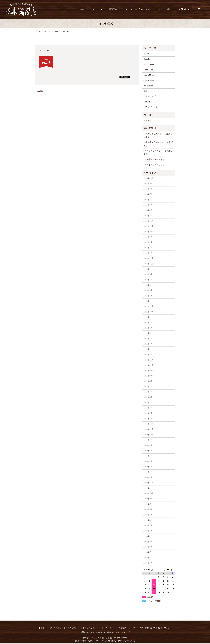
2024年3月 (148, 248)
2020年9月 (148, 440)
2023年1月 (148, 301)
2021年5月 (148, 397)
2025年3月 (148, 205)
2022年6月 (148, 328)
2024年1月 (148, 253)
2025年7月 (148, 194)
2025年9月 (148, 184)
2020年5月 (148, 456)
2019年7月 (148, 504)
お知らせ (148, 121)
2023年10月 (149, 269)
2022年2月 (148, 349)
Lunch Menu (149, 75)
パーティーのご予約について (146, 10)
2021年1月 (148, 419)
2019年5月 (148, 515)
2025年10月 (149, 178)
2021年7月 (148, 387)
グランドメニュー (55, 628)
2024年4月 (148, 242)
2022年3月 (148, 344)
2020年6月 (148, 451)
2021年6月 (148, 392)
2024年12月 (149, 221)
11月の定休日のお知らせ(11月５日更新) (158, 136)
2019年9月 (148, 499)
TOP (38, 31)
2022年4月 (148, 339)
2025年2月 (148, 210)
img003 (40, 91)
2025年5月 (148, 200)
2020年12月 (149, 424)
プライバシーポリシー (154, 107)
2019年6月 (148, 509)
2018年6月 (148, 558)
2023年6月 (148, 285)
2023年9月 (148, 274)
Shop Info (148, 59)
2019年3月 (148, 520)
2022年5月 (148, 333)
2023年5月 (148, 290)
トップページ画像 (52, 31)
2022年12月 (149, 306)
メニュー (109, 10)
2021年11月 (148, 365)
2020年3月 (148, 467)
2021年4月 (148, 403)
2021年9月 (148, 376)
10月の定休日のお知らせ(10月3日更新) (158, 144)
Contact (147, 102)
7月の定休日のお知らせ (154, 165)
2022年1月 (148, 355)
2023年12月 (149, 258)
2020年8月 (148, 445)
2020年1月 (148, 477)
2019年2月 (148, 525)
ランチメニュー (73, 628)
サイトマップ (150, 97)
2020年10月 (149, 435)
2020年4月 (148, 461)
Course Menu (149, 81)
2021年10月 (149, 371)
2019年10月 (149, 493)
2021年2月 (148, 413)
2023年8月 (148, 280)
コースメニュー (109, 628)
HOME (97, 10)
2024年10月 (149, 232)
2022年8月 (148, 323)
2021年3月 (148, 408)
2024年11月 (148, 226)
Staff (145, 91)
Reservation (148, 86)
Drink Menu (148, 70)
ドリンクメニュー (91, 628)
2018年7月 (148, 552)
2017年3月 (148, 563)
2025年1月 (148, 216)
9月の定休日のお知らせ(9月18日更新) (158, 153)
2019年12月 (149, 483)
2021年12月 (149, 360)
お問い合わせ (186, 10)
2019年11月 (148, 488)
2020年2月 (148, 472)
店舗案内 (124, 10)
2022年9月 (148, 317)
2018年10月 (149, 542)
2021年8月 (148, 381)
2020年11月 (148, 429)
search (199, 9)
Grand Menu (149, 64)
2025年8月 (148, 189)
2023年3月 (148, 296)
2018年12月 (149, 536)
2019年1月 (148, 531)
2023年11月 (148, 264)
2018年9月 (148, 547)
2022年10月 (149, 312)
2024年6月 (148, 237)
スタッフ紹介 (169, 10)
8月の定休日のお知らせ (154, 160)
